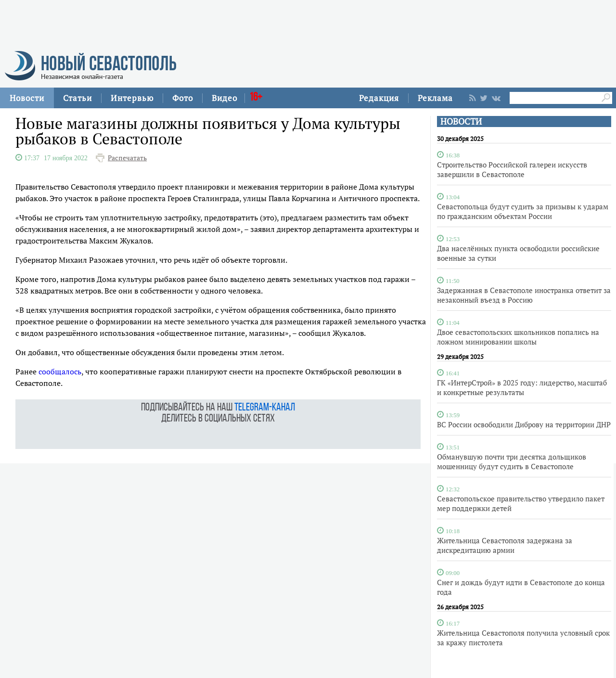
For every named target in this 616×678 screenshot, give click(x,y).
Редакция (379, 98)
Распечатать (127, 158)
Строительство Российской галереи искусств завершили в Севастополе (512, 169)
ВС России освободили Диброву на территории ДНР (524, 424)
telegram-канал (265, 408)
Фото (183, 98)
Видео (225, 98)
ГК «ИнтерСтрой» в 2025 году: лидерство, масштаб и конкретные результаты (522, 387)
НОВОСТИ (461, 122)
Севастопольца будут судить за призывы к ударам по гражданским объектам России (523, 211)
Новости (27, 98)
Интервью (132, 98)
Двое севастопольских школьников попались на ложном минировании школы (518, 337)
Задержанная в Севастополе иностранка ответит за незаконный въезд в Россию (524, 295)
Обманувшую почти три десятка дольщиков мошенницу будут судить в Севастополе (512, 461)
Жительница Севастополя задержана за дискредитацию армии (505, 545)
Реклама (435, 98)
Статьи (77, 98)
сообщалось (60, 371)
